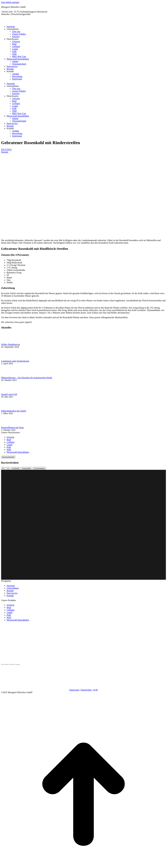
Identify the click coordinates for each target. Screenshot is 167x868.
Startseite (11, 586)
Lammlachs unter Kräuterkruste (15, 361)
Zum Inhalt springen (10, 2)
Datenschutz (86, 690)
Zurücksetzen (39, 468)
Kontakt (10, 596)
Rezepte (5, 152)
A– (8, 468)
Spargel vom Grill (9, 394)
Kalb (9, 447)
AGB (95, 690)
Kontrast (16, 468)
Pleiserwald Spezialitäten (18, 452)
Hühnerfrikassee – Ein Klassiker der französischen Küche (27, 378)
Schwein (10, 437)
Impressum (74, 690)
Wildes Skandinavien (11, 344)
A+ (3, 468)
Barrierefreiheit (8, 457)
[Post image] (9, 342)
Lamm (10, 445)
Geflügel (11, 442)
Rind (9, 440)
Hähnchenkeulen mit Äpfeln (14, 411)
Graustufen (27, 468)
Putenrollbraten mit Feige (12, 427)
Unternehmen (13, 588)
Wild (9, 450)
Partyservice (12, 593)
